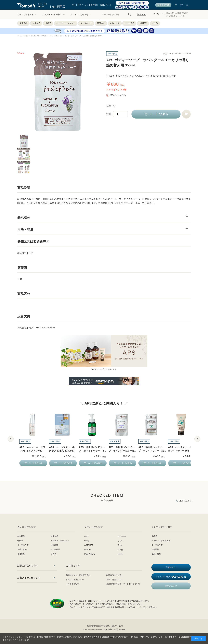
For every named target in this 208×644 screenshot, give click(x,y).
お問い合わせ (106, 5)
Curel (120, 545)
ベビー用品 (129, 23)
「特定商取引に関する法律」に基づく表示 (104, 626)
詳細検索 (141, 14)
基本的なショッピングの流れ (78, 575)
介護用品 (143, 23)
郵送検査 (170, 13)
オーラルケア (86, 23)
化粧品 (48, 23)
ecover (120, 554)
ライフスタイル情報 (170, 577)
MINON (87, 549)
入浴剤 (178, 13)
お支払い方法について (75, 580)
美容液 (185, 13)
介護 (183, 16)
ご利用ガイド (77, 5)
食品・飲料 (115, 23)
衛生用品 (23, 23)
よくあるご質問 (92, 5)
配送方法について (114, 575)
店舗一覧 (170, 567)
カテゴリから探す (27, 14)
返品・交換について (115, 580)
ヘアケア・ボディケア (66, 23)
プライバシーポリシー (92, 629)
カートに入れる (159, 114)
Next (197, 439)
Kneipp (120, 549)
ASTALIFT (89, 545)
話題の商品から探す (28, 566)
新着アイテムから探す (29, 578)
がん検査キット (173, 16)
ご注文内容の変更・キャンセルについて (123, 584)
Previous (11, 439)
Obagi (87, 541)
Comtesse (122, 536)
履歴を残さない (186, 501)
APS (86, 536)
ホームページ (139, 607)
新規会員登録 (163, 5)
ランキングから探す (81, 14)
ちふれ (120, 541)
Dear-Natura (90, 554)
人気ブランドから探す (53, 14)
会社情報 (108, 629)
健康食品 (36, 23)
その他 (155, 23)
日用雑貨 (101, 23)
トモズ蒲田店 (57, 7)
